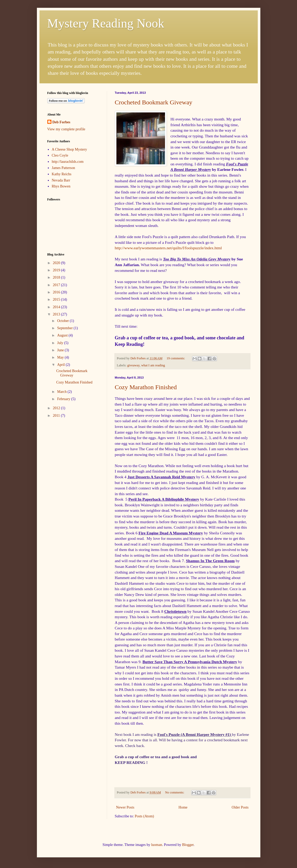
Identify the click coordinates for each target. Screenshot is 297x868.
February (64, 399)
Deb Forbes (61, 122)
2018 (57, 277)
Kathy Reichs (62, 174)
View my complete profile (66, 129)
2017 (57, 285)
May (61, 357)
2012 (57, 408)
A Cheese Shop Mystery (69, 149)
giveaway (133, 365)
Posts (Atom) (144, 816)
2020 (57, 263)
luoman (157, 845)
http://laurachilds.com (68, 162)
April (61, 365)
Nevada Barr (61, 180)
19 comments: (176, 358)
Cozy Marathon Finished (146, 387)
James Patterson (63, 168)
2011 (57, 416)
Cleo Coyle (60, 155)
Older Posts (240, 807)
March (62, 392)
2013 (57, 314)
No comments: (175, 792)
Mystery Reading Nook (106, 23)
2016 (57, 292)
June (61, 350)
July (61, 343)
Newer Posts (125, 807)
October (64, 321)
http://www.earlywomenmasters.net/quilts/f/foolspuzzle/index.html (168, 248)
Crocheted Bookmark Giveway (154, 102)
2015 (57, 300)
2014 (57, 307)
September (65, 328)
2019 (57, 270)
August (63, 335)
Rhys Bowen (61, 186)
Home (183, 807)
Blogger (188, 845)
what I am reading (153, 365)
